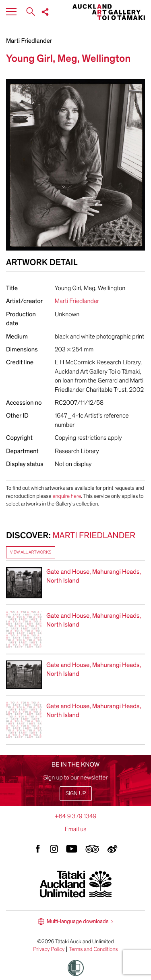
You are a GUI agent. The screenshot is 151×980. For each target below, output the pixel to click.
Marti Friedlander (29, 41)
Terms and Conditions (93, 949)
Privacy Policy (49, 949)
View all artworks (31, 552)
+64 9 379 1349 (75, 816)
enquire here (67, 496)
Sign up (76, 793)
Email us (76, 829)
